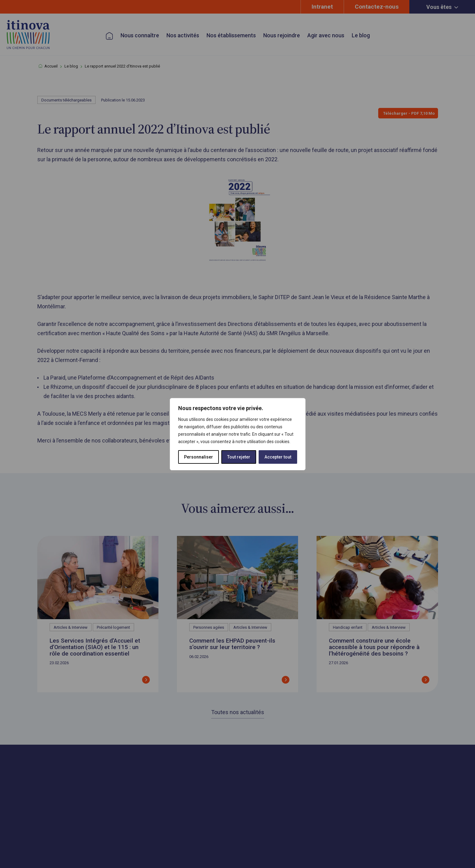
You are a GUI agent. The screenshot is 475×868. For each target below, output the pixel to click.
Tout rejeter (239, 457)
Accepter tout (278, 457)
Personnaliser (199, 457)
